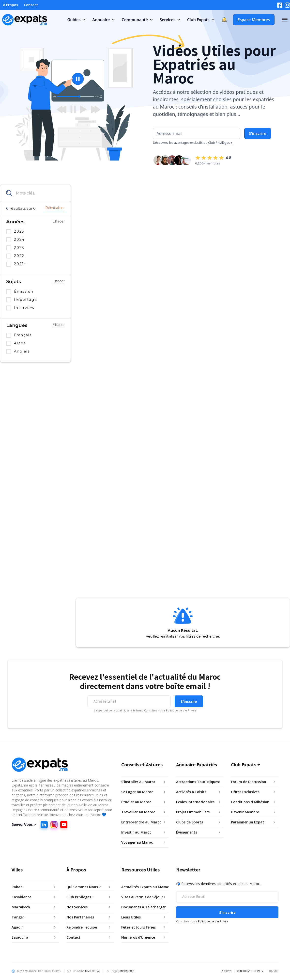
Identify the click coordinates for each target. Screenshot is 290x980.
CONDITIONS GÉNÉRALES (250, 971)
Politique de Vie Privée (213, 921)
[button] (76, 20)
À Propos (10, 5)
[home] (25, 20)
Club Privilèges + (220, 143)
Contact (31, 5)
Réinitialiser (55, 208)
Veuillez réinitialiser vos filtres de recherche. (183, 636)
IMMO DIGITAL (92, 971)
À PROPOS (226, 971)
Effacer (59, 222)
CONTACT (274, 971)
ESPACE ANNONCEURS (123, 971)
